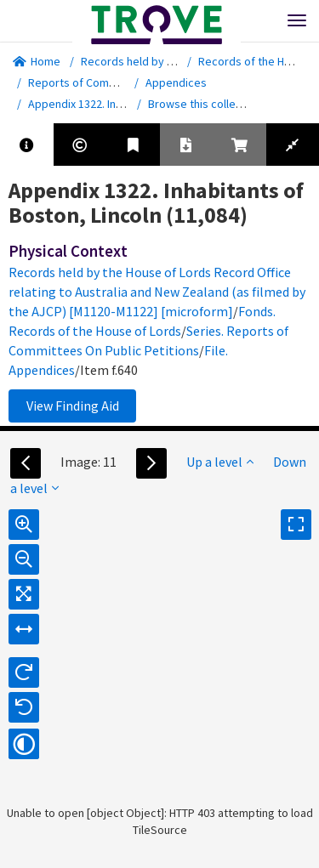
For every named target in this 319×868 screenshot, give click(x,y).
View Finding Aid (73, 406)
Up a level (220, 462)
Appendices (176, 82)
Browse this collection (211, 104)
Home (37, 61)
